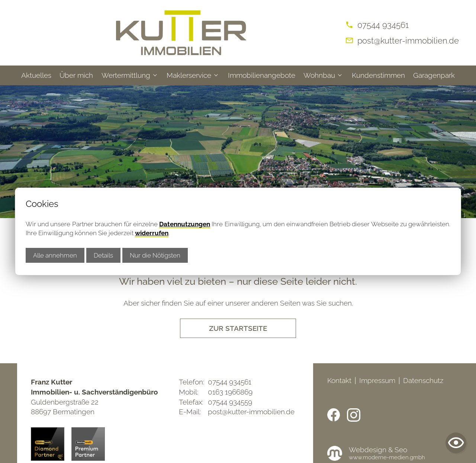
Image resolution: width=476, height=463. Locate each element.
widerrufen (152, 233)
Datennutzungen (185, 224)
